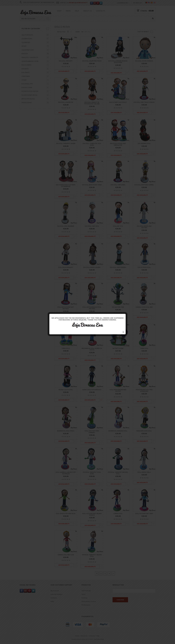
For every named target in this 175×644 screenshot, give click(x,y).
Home (77, 636)
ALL (89, 32)
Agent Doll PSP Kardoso (92, 390)
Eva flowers (27, 65)
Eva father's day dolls (118, 102)
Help (77, 11)
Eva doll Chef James (118, 185)
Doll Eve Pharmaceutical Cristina (92, 308)
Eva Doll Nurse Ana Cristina (144, 227)
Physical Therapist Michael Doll (118, 473)
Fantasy (25, 54)
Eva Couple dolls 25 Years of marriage (66, 186)
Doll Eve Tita (118, 226)
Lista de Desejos (57, 594)
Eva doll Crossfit (66, 61)
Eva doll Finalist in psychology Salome (92, 103)
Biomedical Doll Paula (66, 431)
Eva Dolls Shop (99, 639)
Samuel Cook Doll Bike (144, 307)
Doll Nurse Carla (144, 472)
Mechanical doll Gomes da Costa (92, 349)
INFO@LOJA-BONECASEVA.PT (78, 3)
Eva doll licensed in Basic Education (118, 62)
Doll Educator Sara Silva (66, 514)
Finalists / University (30, 57)
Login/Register (122, 3)
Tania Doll (144, 348)
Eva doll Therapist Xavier (66, 144)
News (68, 11)
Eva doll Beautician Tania (92, 185)
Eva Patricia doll (144, 267)
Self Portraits (27, 35)
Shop (59, 11)
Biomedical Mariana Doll (118, 431)
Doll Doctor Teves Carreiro (92, 432)
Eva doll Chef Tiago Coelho (144, 102)
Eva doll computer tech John (92, 144)
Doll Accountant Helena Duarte (92, 514)
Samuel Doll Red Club (66, 555)
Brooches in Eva (28, 99)
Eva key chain (27, 88)
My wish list (138, 3)
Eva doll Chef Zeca (92, 226)
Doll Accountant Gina (144, 514)
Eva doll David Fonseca (144, 61)
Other (24, 80)
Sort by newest (143, 32)
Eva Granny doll (144, 144)
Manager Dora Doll (144, 431)
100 (86, 32)
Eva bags (25, 69)
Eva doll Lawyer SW (66, 102)
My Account (55, 591)
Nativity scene (118, 348)
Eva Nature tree (118, 307)
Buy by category (35, 19)
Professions (27, 103)
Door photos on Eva (30, 91)
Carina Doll (118, 514)
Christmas (26, 76)
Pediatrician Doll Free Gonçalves (144, 390)
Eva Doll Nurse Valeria (92, 267)
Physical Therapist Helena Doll (92, 556)
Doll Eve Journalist (66, 267)
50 (82, 32)
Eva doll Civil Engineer (66, 226)
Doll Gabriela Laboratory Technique (66, 473)
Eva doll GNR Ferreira (118, 267)
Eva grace (26, 72)
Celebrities (26, 42)
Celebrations (27, 39)
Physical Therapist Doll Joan (92, 473)
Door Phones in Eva (29, 95)
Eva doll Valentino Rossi (92, 61)
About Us (88, 11)
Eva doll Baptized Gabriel (144, 185)
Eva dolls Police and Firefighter (118, 144)
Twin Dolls (66, 348)
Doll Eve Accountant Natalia (66, 308)
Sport (24, 46)
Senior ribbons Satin (30, 61)
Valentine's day (28, 50)
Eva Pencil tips (27, 84)
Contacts (101, 11)
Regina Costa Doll (66, 390)
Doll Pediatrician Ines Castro (118, 390)
